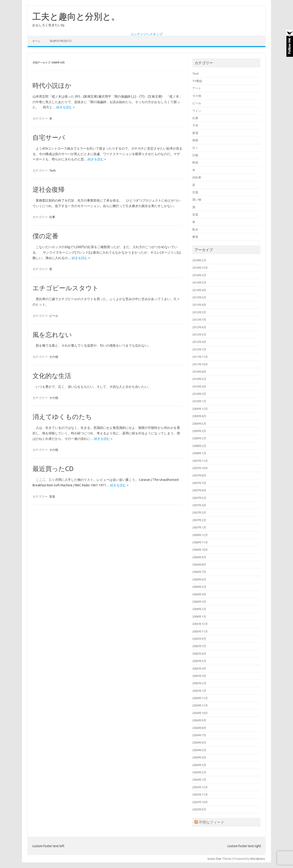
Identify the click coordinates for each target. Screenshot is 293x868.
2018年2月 (199, 260)
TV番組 (197, 81)
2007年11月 (200, 461)
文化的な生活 (52, 376)
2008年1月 (199, 453)
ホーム (36, 41)
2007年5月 (199, 498)
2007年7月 (199, 483)
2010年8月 (199, 372)
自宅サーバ (49, 137)
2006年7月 (199, 572)
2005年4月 (199, 668)
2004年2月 (199, 772)
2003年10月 (200, 802)
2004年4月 (199, 757)
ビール (54, 316)
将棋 (195, 140)
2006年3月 (199, 602)
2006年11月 (200, 542)
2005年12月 (200, 624)
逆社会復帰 (49, 189)
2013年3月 (199, 312)
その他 (54, 357)
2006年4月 (199, 594)
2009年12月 (200, 409)
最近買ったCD (53, 469)
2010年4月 (199, 386)
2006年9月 (199, 557)
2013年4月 (199, 305)
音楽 (52, 496)
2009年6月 (199, 416)
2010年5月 (199, 379)
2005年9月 (199, 639)
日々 (195, 148)
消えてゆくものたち (62, 417)
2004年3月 (199, 765)
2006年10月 (200, 550)
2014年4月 (199, 290)
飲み (195, 229)
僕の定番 (45, 236)
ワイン (197, 111)
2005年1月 (199, 691)
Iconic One (214, 859)
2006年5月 (199, 587)
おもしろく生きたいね (48, 25)
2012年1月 (199, 349)
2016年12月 (200, 268)
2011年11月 (200, 357)
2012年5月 (199, 334)
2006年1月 (199, 616)
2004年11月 (200, 705)
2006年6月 (199, 579)
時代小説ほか (52, 85)
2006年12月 (200, 535)
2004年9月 (199, 720)
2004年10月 (200, 713)
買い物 (197, 200)
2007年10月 (200, 468)
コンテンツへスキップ (146, 34)
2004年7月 (199, 735)
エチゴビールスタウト (66, 288)
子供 (195, 125)
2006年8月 (199, 564)
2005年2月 (199, 683)
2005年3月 (199, 676)
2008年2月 (199, 446)
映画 (195, 162)
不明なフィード (212, 822)
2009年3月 (199, 431)
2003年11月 (200, 794)
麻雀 (195, 237)
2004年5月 (199, 750)
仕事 (52, 217)
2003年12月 (200, 787)
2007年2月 (199, 520)
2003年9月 (199, 809)
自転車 (197, 177)
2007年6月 (199, 490)
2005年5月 (199, 661)
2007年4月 (199, 505)
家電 (195, 133)
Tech (52, 170)
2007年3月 (199, 512)
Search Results (61, 41)
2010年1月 (199, 401)
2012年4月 (199, 342)
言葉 (195, 192)
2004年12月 (200, 698)
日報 (195, 155)
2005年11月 (200, 631)
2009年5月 (199, 424)
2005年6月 (199, 654)
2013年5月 (199, 297)
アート (197, 88)
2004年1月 (199, 780)
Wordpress (258, 859)
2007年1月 (199, 527)
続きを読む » (65, 107)
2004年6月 (199, 742)
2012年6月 (199, 327)
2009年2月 (199, 438)
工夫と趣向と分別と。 (76, 16)
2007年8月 (199, 475)
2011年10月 (200, 364)
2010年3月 (199, 394)
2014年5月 (199, 282)
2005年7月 (199, 646)
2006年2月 (199, 609)
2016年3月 (199, 275)
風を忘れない (52, 335)
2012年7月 (199, 320)
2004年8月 (199, 728)
